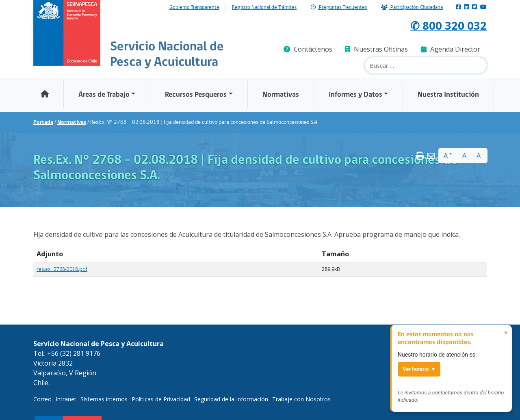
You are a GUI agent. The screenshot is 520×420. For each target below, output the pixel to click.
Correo (42, 399)
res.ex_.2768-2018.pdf (62, 269)
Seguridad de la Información (231, 399)
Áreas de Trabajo (104, 95)
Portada (43, 122)
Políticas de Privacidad (161, 399)
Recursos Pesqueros (196, 95)
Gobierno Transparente (194, 8)
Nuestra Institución (448, 95)
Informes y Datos (355, 95)
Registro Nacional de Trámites (264, 8)
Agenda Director (451, 49)
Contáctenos (308, 49)
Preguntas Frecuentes (339, 8)
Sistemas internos (104, 399)
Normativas (281, 95)
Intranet (66, 399)
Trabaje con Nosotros (301, 399)
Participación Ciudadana (412, 8)
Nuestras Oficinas (377, 49)
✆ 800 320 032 (443, 25)
